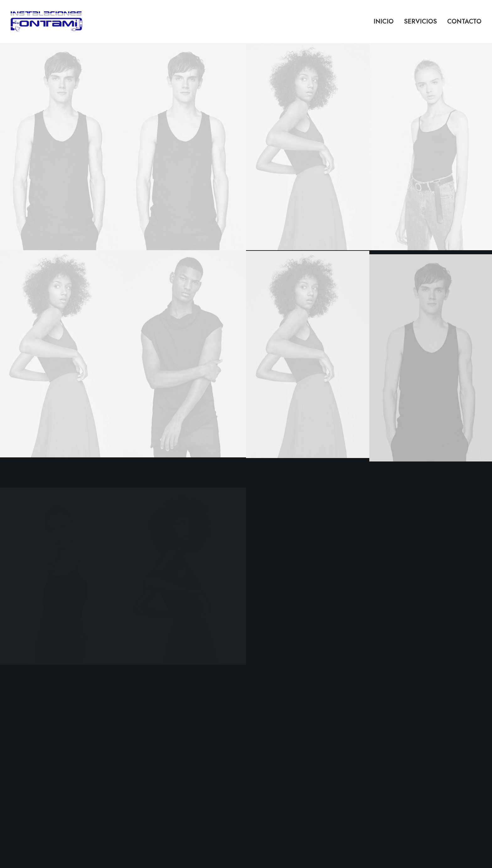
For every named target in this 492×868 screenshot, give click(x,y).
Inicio (383, 22)
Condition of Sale (269, 777)
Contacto (464, 22)
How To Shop (174, 752)
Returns (167, 785)
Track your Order (178, 768)
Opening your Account (183, 744)
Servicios (420, 22)
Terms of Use (265, 768)
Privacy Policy (266, 760)
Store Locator (174, 777)
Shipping (169, 760)
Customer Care (267, 744)
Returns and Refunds (272, 752)
